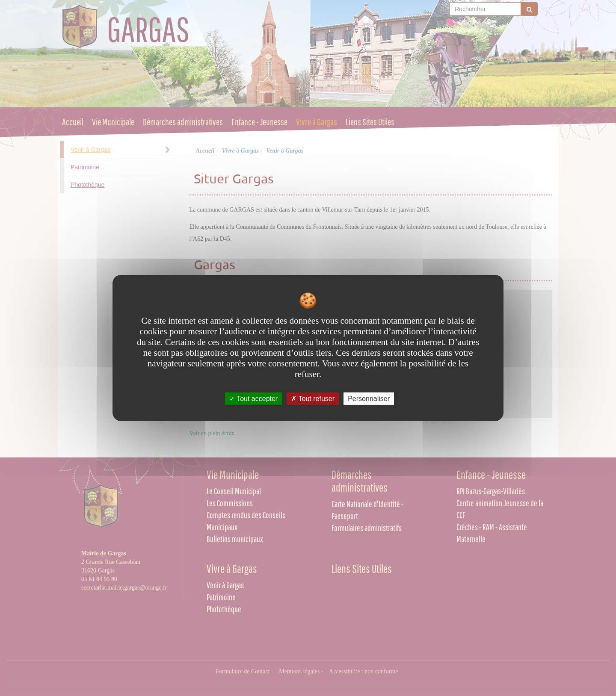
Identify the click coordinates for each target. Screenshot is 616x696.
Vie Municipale (113, 122)
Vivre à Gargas (317, 122)
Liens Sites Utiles (370, 122)
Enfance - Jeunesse (259, 122)
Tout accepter (253, 399)
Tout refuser (313, 399)
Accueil (73, 122)
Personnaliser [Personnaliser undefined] (369, 399)
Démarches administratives (183, 122)
